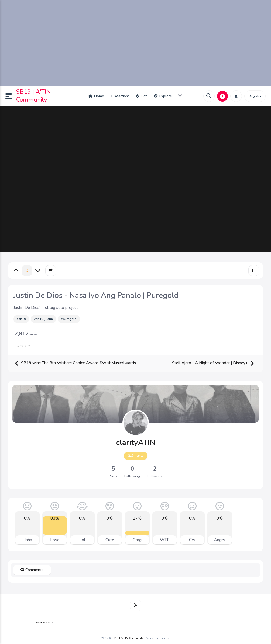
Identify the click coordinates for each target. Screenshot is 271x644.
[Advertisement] (135, 43)
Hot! (142, 96)
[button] (11, 96)
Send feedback (44, 623)
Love (55, 540)
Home (96, 96)
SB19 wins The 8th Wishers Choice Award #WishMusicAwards (75, 363)
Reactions (120, 96)
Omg (137, 540)
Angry (220, 540)
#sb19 (21, 319)
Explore (163, 96)
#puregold (69, 319)
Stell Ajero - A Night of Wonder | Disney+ (213, 363)
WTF (165, 540)
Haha (27, 540)
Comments (32, 570)
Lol (82, 540)
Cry (192, 540)
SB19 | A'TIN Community (34, 96)
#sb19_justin (43, 319)
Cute (110, 540)
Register (255, 96)
